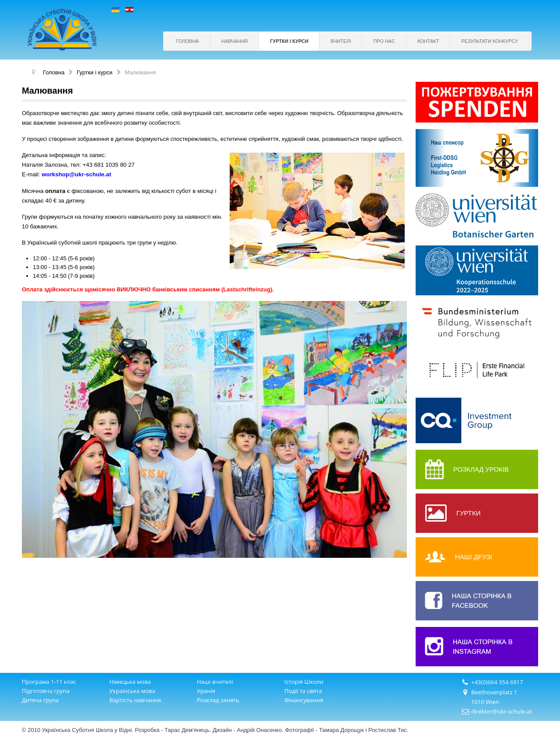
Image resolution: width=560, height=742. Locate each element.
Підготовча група (46, 691)
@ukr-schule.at (90, 174)
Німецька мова (130, 682)
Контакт (428, 41)
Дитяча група (40, 700)
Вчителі (341, 41)
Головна (188, 41)
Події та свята (303, 691)
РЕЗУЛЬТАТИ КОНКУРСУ (490, 41)
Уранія (206, 691)
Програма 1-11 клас (49, 682)
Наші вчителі (215, 682)
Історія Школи (304, 682)
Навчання (235, 41)
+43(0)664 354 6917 (497, 682)
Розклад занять (218, 700)
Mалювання (47, 91)
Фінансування (304, 700)
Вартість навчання (135, 700)
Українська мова (132, 691)
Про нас (384, 41)
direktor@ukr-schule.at (502, 711)
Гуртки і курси (289, 41)
